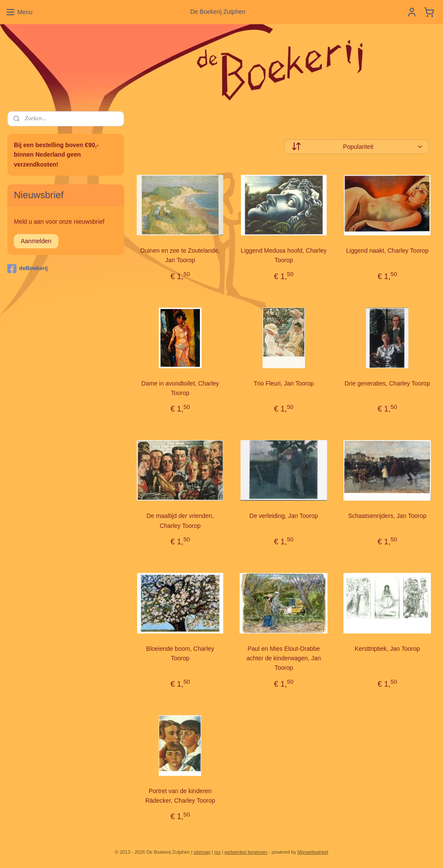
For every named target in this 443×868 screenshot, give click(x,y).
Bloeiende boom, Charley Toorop (180, 653)
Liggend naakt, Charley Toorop (387, 251)
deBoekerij (27, 269)
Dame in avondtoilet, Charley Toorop (180, 388)
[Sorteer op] (356, 147)
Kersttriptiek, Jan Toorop (387, 649)
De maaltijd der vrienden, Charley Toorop (180, 521)
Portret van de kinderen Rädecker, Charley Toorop (180, 796)
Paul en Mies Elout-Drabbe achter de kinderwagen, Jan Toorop (284, 658)
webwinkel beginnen (246, 852)
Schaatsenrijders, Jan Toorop (387, 516)
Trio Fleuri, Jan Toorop (284, 383)
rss (217, 852)
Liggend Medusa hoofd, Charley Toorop (284, 255)
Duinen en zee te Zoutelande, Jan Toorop (180, 255)
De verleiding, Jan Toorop (284, 516)
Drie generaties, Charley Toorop (387, 383)
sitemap (202, 852)
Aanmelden (36, 241)
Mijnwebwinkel (313, 852)
